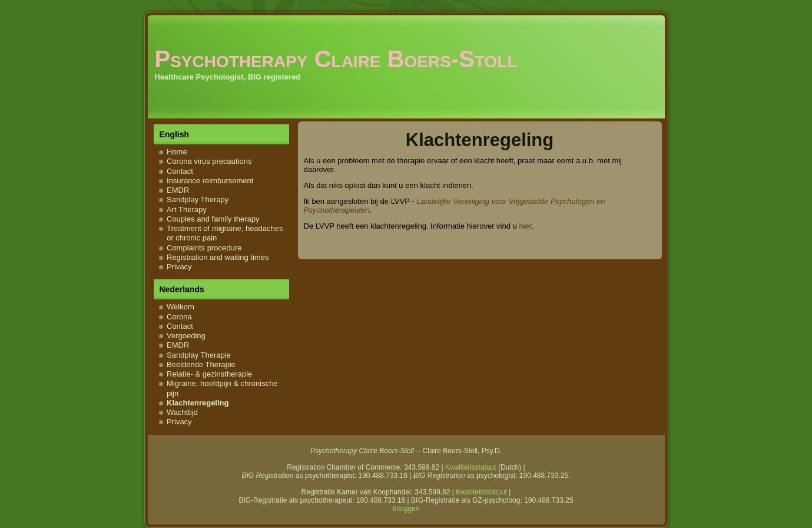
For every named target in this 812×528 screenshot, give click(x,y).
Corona (179, 317)
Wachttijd (182, 412)
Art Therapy (187, 209)
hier (525, 226)
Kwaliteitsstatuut (471, 467)
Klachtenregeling (198, 403)
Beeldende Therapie (201, 364)
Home (177, 152)
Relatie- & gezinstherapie (209, 374)
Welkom (180, 307)
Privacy (179, 267)
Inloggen (406, 509)
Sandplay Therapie (199, 355)
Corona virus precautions (209, 161)
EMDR (178, 190)
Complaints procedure (204, 248)
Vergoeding (186, 336)
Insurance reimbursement (210, 181)
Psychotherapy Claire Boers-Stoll (336, 59)
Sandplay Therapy (198, 199)
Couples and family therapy (213, 219)
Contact (180, 171)
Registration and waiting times (218, 257)
